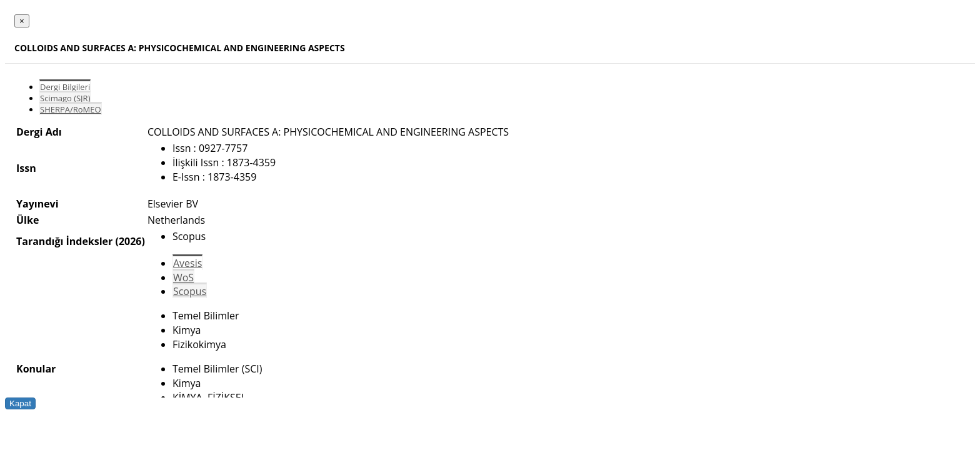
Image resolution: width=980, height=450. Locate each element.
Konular (36, 369)
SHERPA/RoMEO (71, 109)
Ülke (27, 220)
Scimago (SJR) (65, 98)
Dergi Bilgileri (65, 87)
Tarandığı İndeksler (64, 241)
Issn (26, 168)
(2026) (130, 241)
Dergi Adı (39, 132)
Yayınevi (37, 204)
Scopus (190, 291)
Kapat (20, 403)
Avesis (187, 263)
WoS (183, 277)
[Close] (22, 21)
